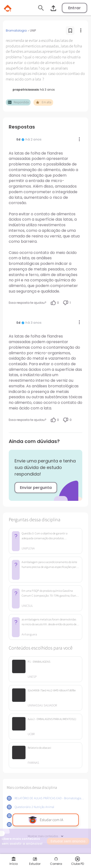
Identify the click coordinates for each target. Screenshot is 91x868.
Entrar (74, 8)
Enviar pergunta (36, 488)
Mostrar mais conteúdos (45, 836)
